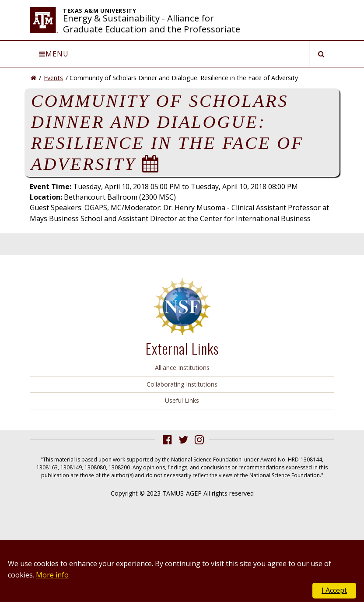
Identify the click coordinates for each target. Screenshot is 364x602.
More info (52, 575)
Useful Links (182, 400)
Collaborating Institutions (182, 384)
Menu (54, 54)
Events (53, 78)
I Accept (334, 590)
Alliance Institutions (182, 368)
